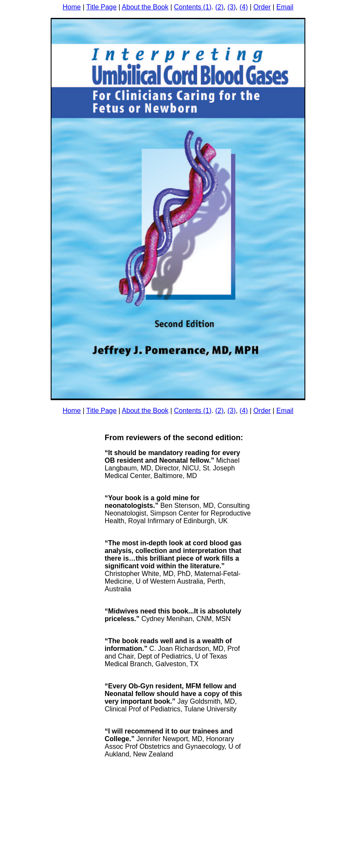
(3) (232, 7)
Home (72, 7)
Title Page (101, 7)
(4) (244, 7)
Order (262, 7)
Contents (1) (193, 7)
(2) (220, 7)
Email (285, 7)
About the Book (145, 7)
